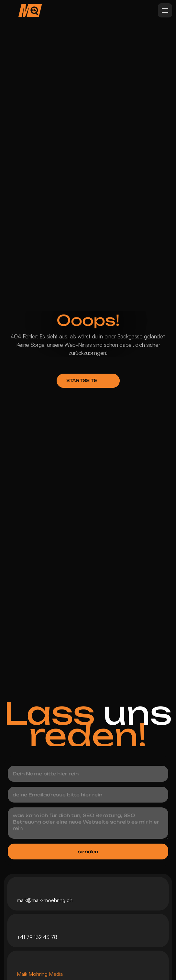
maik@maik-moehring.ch (45, 900)
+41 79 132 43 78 (37, 937)
